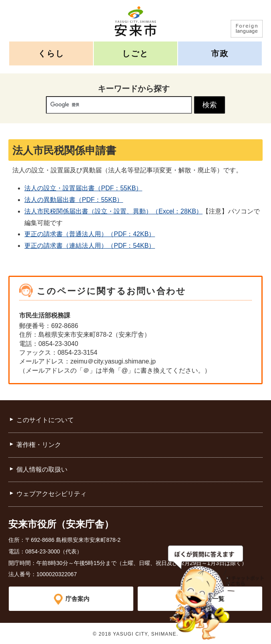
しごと (136, 53)
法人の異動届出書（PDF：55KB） (74, 200)
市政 (220, 53)
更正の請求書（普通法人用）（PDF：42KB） (90, 234)
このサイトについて (45, 420)
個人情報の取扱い (42, 469)
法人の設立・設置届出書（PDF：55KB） (83, 188)
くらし (51, 53)
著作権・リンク (39, 445)
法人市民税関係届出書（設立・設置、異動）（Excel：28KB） (113, 211)
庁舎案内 (77, 598)
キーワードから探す (134, 89)
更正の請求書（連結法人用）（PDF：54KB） (90, 246)
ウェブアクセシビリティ (51, 494)
